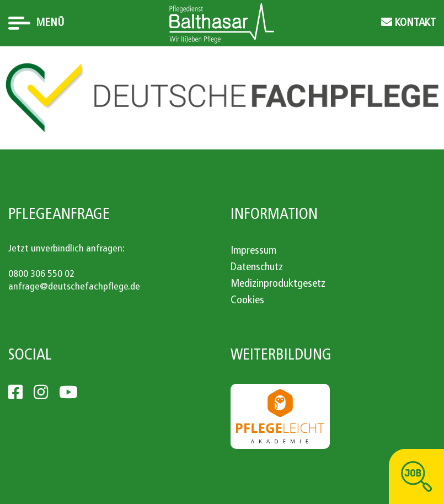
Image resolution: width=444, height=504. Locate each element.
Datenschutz (257, 267)
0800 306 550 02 (41, 274)
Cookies (247, 301)
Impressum (253, 251)
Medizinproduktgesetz (278, 284)
